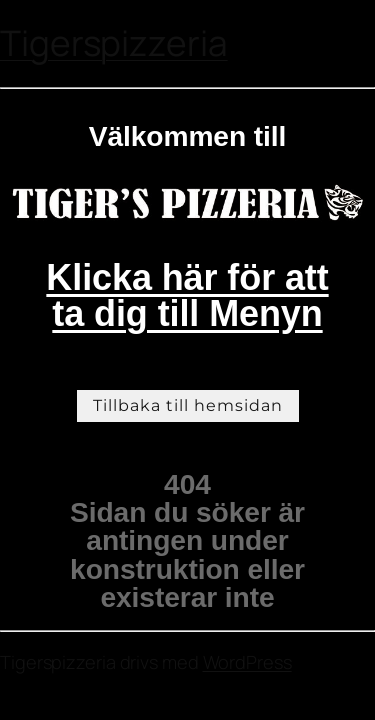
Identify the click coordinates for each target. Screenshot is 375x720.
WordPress (247, 662)
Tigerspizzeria (114, 43)
